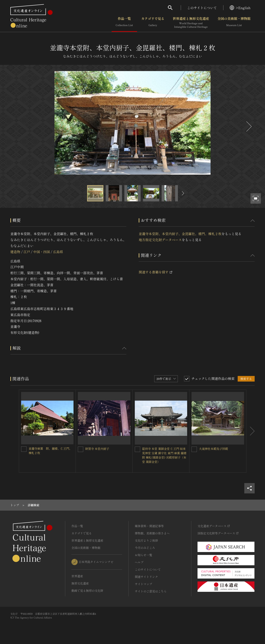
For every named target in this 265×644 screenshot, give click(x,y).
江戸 (27, 252)
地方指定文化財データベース (160, 240)
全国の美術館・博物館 (234, 23)
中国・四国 (42, 252)
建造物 (15, 252)
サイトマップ (143, 584)
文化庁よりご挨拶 (146, 540)
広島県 (58, 252)
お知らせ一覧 (143, 555)
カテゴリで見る (153, 23)
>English (240, 8)
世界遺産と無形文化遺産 (191, 23)
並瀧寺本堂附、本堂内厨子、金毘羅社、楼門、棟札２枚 (180, 234)
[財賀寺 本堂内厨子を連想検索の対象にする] (81, 449)
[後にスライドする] (248, 126)
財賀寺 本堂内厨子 (97, 449)
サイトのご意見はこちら (151, 591)
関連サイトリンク (146, 577)
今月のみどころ (145, 548)
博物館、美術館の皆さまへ (152, 533)
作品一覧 (124, 23)
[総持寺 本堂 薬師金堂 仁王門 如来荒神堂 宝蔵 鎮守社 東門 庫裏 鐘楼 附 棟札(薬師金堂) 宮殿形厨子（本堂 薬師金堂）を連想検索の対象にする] (137, 449)
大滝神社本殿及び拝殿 (213, 449)
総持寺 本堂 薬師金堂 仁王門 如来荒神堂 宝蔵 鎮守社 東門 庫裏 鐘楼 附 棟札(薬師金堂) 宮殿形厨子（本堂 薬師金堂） (164, 455)
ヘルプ (139, 562)
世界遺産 (77, 576)
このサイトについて (202, 8)
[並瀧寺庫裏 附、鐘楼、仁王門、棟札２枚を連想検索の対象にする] (24, 449)
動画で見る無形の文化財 (87, 591)
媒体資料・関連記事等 (149, 526)
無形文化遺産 (80, 583)
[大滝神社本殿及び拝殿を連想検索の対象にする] (194, 449)
